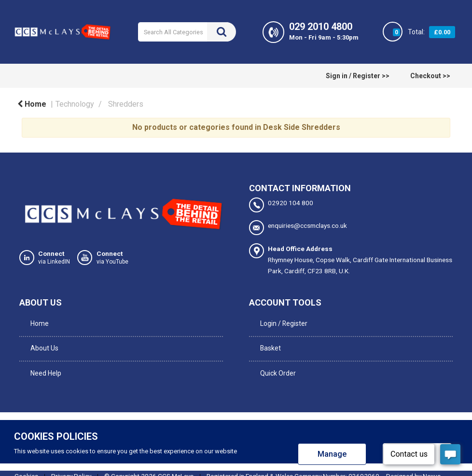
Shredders (126, 104)
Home (32, 104)
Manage (332, 437)
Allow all (417, 437)
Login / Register (282, 320)
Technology (75, 104)
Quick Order (276, 359)
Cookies (26, 459)
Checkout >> (430, 76)
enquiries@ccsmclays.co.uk (298, 227)
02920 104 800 (281, 205)
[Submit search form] (222, 32)
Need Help (44, 359)
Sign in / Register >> (358, 76)
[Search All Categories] (187, 32)
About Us (42, 339)
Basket (269, 339)
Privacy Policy (71, 459)
